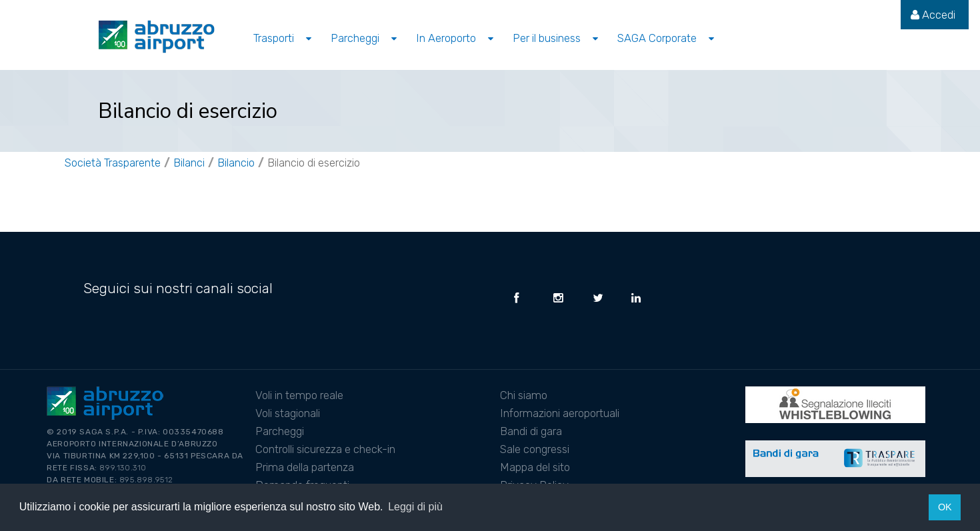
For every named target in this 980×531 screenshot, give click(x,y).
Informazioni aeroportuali (560, 413)
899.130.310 (123, 468)
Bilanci (189, 163)
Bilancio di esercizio (314, 163)
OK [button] (945, 507)
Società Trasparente (113, 163)
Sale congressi (535, 449)
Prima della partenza (305, 467)
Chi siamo (524, 395)
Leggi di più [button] (415, 507)
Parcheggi (280, 431)
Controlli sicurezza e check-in (325, 449)
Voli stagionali (288, 413)
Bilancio (236, 163)
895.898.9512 (146, 480)
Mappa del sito (535, 467)
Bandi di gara (531, 431)
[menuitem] (933, 15)
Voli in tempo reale (299, 395)
